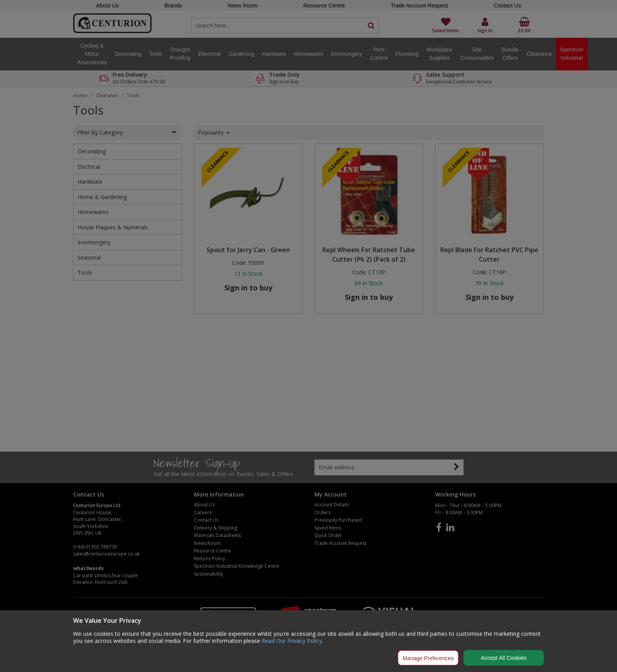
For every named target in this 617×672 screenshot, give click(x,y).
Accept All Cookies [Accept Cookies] (504, 658)
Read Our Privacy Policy (292, 641)
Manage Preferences (428, 658)
